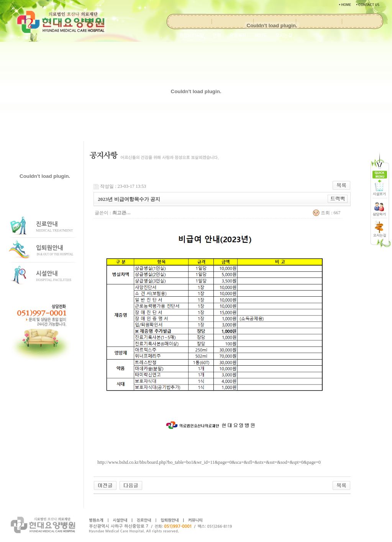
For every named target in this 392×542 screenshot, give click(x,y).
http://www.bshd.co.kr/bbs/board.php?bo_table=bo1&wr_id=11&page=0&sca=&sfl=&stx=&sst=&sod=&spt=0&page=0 (209, 462)
